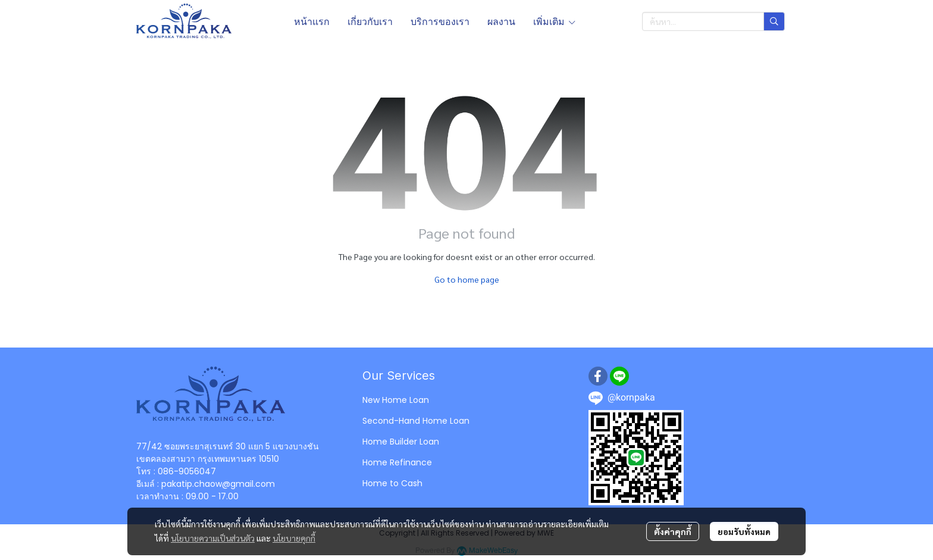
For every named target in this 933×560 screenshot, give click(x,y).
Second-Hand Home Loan (416, 421)
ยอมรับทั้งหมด (744, 531)
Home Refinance (397, 462)
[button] (713, 21)
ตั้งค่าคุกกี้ (673, 531)
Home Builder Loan (401, 442)
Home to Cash (392, 483)
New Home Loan (396, 400)
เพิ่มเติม (555, 21)
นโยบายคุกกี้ (294, 538)
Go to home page (467, 279)
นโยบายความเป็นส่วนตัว (213, 538)
